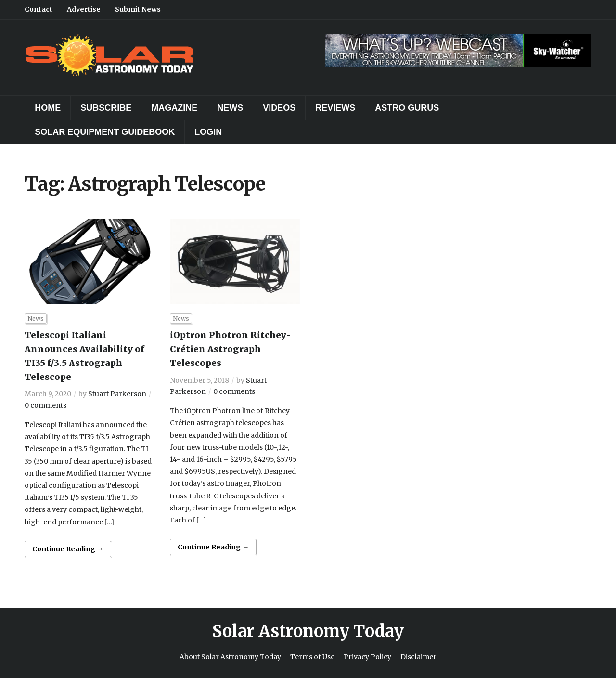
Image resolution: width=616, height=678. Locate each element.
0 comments (45, 405)
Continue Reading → (68, 549)
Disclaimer (418, 657)
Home (48, 108)
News (230, 108)
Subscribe (106, 108)
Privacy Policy (367, 657)
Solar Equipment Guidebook (105, 132)
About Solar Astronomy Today (230, 657)
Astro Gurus (407, 108)
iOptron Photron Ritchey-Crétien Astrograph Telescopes (231, 349)
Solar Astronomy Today (308, 631)
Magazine (174, 108)
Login (208, 132)
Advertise (84, 9)
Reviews (335, 108)
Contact (38, 9)
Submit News (138, 9)
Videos (279, 108)
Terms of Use (312, 657)
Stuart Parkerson (117, 394)
